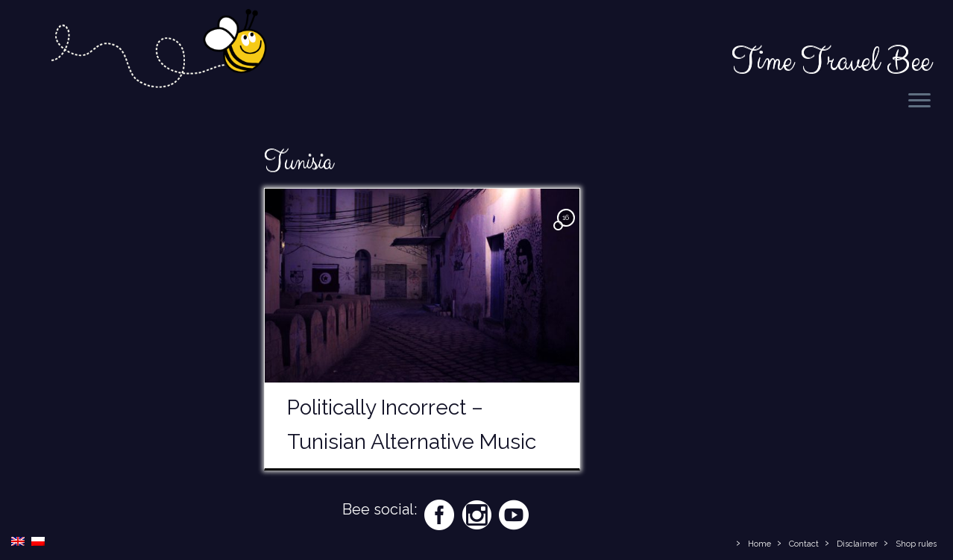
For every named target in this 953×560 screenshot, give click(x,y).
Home (759, 544)
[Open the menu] (919, 101)
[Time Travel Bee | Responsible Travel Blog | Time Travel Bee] (158, 51)
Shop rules (916, 544)
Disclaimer (857, 544)
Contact (804, 544)
